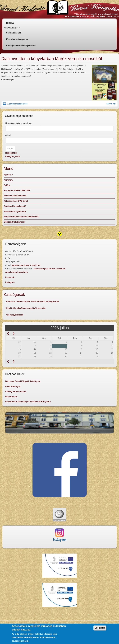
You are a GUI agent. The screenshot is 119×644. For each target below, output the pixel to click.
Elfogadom (100, 628)
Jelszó (8, 135)
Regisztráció (11, 153)
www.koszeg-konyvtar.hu (17, 272)
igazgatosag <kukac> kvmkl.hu (26, 265)
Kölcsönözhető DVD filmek (16, 201)
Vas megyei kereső (15, 315)
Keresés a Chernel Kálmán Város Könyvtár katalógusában (33, 301)
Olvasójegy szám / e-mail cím (19, 123)
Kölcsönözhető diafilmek (15, 196)
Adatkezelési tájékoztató (15, 206)
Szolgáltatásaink (14, 33)
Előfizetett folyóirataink (14, 222)
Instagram (10, 282)
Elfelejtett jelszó (13, 156)
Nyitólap (10, 23)
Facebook (10, 277)
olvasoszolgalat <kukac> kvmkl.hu (50, 269)
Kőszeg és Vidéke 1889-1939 (17, 190)
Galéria (7, 185)
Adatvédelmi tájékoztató (15, 212)
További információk (20, 641)
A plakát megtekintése (17, 104)
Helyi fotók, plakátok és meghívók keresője (26, 308)
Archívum (8, 180)
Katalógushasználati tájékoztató (21, 46)
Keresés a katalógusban (17, 39)
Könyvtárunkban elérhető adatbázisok (21, 217)
